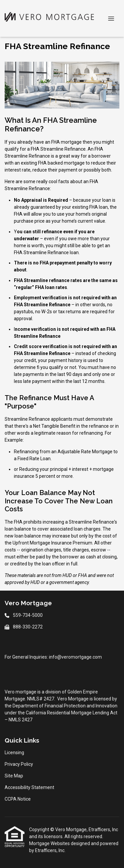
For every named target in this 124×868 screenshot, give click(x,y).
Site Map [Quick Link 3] (14, 776)
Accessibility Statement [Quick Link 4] (29, 787)
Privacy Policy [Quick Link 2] (19, 764)
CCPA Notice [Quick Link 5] (18, 799)
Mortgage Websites (50, 843)
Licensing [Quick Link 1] (14, 753)
